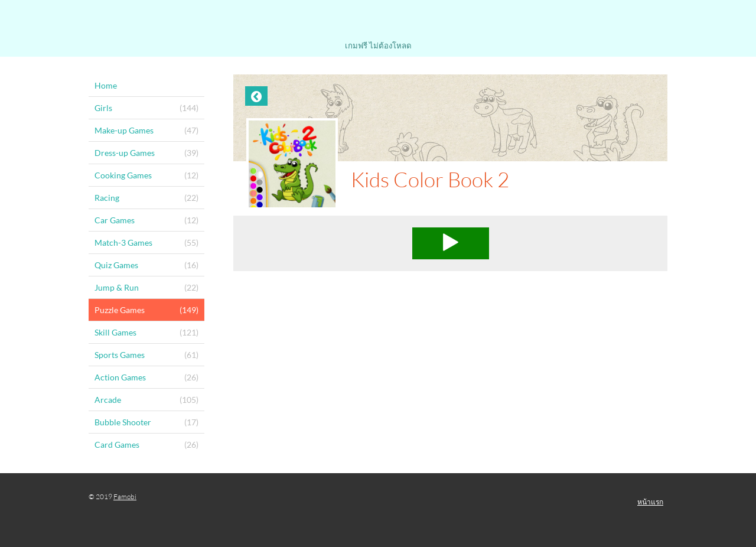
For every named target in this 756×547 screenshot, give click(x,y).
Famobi (125, 496)
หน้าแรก (650, 502)
